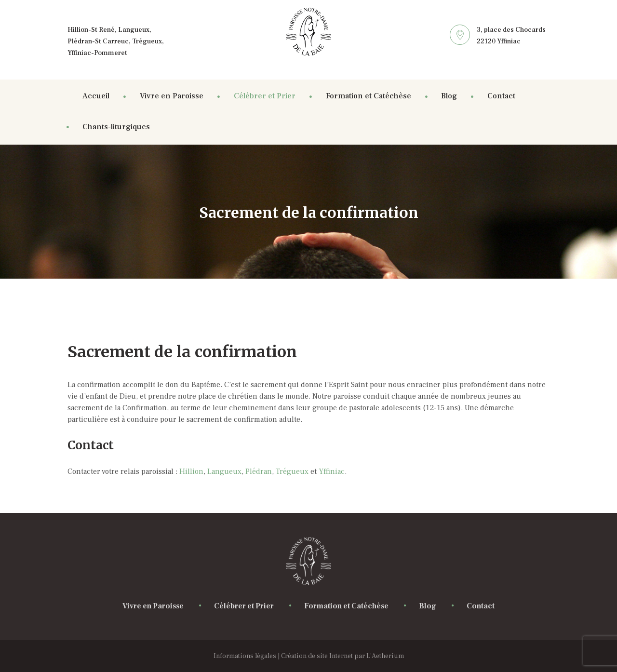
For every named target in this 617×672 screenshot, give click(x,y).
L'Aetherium (385, 656)
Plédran (259, 471)
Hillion (191, 471)
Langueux (224, 471)
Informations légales (245, 656)
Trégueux (293, 471)
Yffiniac (332, 471)
